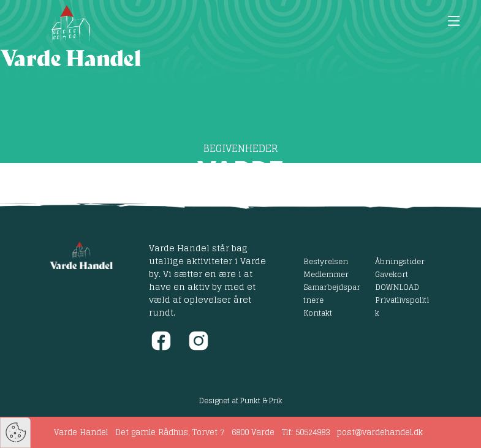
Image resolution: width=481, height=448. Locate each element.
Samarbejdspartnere (332, 293)
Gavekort (392, 274)
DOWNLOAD (397, 287)
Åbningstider (400, 261)
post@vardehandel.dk (380, 432)
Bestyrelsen (326, 261)
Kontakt (318, 313)
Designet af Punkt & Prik (241, 401)
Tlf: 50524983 (306, 432)
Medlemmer (326, 274)
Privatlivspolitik (402, 306)
